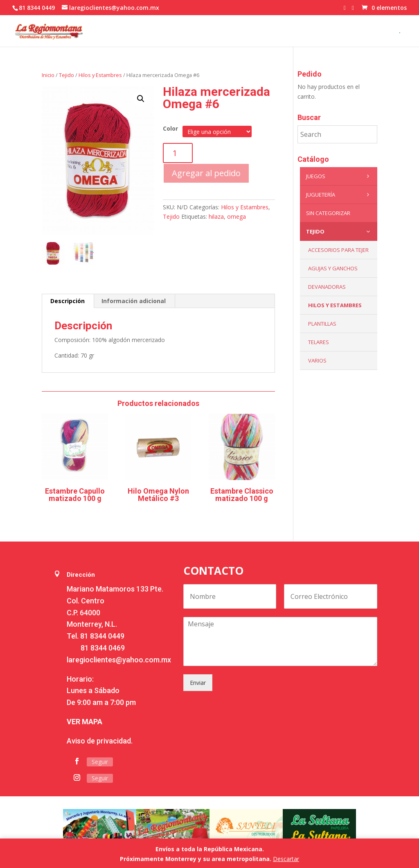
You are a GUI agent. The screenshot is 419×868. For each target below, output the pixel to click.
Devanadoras (327, 287)
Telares (319, 342)
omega (237, 216)
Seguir (100, 762)
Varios (317, 360)
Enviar (198, 683)
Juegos (340, 176)
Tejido (66, 75)
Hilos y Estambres (100, 75)
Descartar (286, 859)
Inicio (48, 75)
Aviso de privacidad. (100, 741)
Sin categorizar (328, 213)
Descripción (68, 301)
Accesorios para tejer (338, 250)
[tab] (68, 301)
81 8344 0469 (103, 648)
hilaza (216, 216)
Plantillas (322, 324)
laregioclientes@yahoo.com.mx (119, 660)
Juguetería (340, 195)
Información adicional (134, 301)
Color (170, 128)
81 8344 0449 (102, 636)
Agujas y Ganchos (333, 268)
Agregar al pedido (206, 173)
